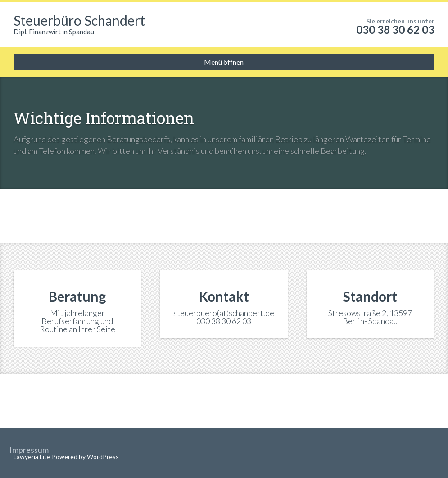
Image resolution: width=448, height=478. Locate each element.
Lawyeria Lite (33, 457)
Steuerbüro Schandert (79, 20)
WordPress (102, 457)
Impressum (29, 450)
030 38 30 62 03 (395, 29)
